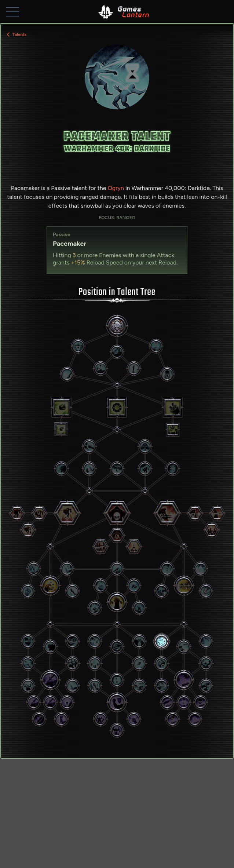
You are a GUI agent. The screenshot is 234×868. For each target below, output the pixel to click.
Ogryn (116, 188)
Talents (16, 34)
